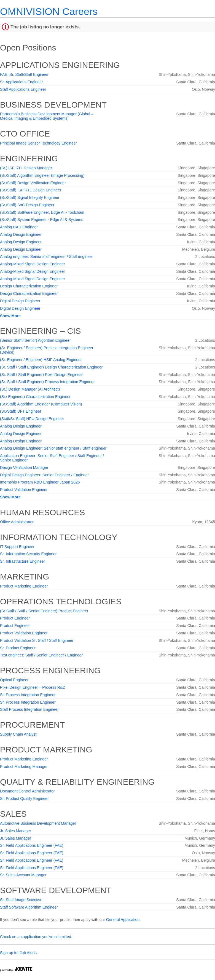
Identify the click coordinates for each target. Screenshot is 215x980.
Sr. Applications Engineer (21, 82)
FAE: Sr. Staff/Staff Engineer (24, 74)
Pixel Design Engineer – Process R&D (33, 687)
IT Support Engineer (17, 547)
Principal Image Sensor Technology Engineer (38, 143)
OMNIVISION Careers (49, 11)
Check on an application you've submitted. (36, 937)
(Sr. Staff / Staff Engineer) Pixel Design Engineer (41, 375)
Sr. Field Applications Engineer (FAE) (32, 845)
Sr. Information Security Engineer (28, 554)
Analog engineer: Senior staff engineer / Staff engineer (46, 257)
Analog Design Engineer (21, 234)
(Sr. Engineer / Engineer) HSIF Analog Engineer (41, 360)
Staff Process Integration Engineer (29, 709)
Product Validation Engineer (24, 490)
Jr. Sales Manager (16, 831)
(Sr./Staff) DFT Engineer (21, 411)
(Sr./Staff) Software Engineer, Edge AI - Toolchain (42, 212)
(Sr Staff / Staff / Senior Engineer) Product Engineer (44, 611)
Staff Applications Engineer (23, 89)
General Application (123, 920)
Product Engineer (15, 618)
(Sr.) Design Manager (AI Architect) (30, 389)
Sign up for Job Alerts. (19, 953)
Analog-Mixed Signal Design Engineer (33, 264)
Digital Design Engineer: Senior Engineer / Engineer (44, 475)
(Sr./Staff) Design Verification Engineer (33, 183)
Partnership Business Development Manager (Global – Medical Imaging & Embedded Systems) (47, 116)
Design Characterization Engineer (29, 286)
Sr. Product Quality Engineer (24, 799)
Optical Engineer (14, 680)
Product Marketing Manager (24, 767)
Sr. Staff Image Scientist (21, 900)
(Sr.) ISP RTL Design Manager (26, 168)
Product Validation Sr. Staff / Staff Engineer (37, 640)
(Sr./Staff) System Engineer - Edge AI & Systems (42, 220)
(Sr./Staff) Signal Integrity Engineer (30, 197)
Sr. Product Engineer (18, 648)
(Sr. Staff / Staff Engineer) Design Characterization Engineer (51, 367)
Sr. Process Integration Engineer (28, 695)
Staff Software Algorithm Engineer (29, 907)
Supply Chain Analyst (18, 734)
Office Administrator (17, 522)
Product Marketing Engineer (24, 586)
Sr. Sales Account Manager (23, 875)
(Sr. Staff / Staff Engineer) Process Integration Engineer (47, 382)
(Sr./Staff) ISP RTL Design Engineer (31, 190)
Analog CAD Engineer (19, 227)
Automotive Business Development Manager (38, 823)
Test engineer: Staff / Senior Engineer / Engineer (41, 655)
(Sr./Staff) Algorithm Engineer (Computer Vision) (41, 404)
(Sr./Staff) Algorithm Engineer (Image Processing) (42, 175)
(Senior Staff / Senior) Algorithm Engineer (35, 340)
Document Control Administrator (27, 791)
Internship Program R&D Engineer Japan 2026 (40, 482)
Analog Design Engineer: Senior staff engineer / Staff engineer (53, 448)
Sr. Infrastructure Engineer (22, 561)
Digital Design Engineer (20, 301)
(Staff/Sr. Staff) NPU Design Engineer (32, 419)
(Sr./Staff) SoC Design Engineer (27, 205)
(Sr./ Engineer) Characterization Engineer (35, 397)
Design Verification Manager (24, 468)
